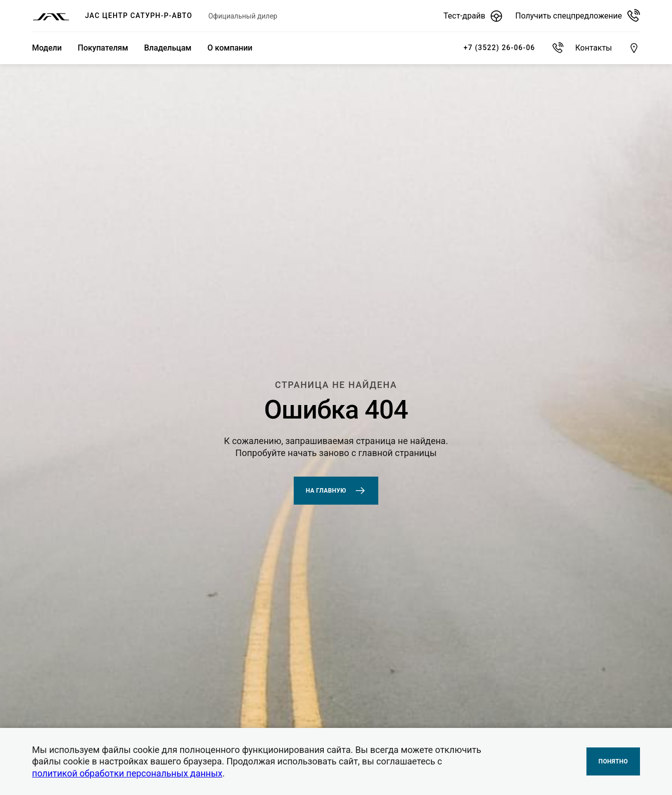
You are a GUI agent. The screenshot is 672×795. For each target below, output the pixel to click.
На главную (336, 491)
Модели (47, 48)
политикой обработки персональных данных (127, 773)
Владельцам (168, 48)
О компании (230, 48)
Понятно (613, 761)
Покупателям (103, 48)
